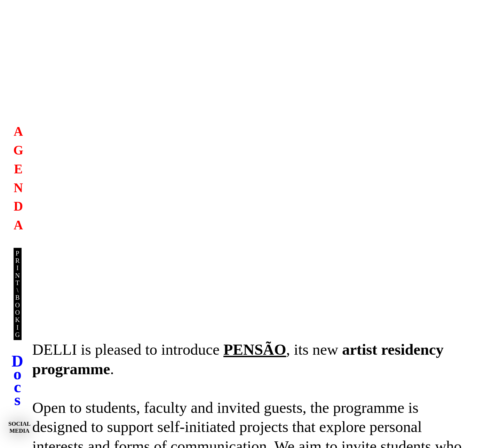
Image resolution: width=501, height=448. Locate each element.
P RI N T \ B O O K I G (18, 294)
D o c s (17, 380)
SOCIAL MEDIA (19, 427)
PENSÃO (255, 349)
